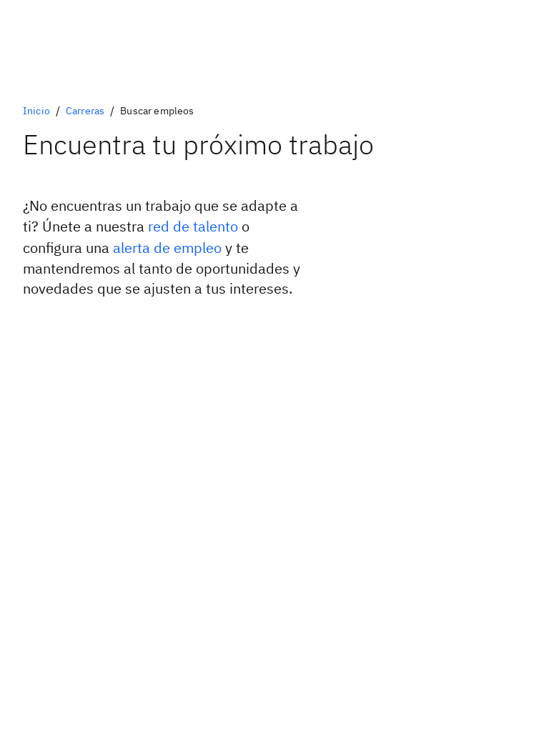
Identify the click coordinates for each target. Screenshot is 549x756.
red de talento (193, 226)
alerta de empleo (167, 248)
